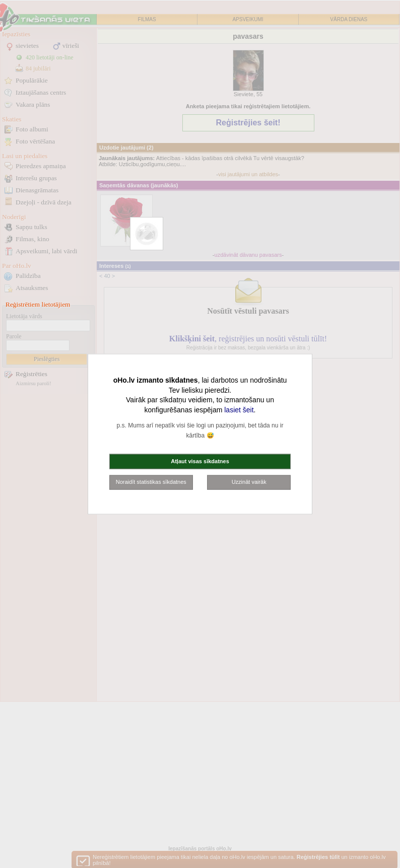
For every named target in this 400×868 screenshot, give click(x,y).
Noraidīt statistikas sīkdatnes (151, 482)
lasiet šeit (239, 409)
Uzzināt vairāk (249, 482)
